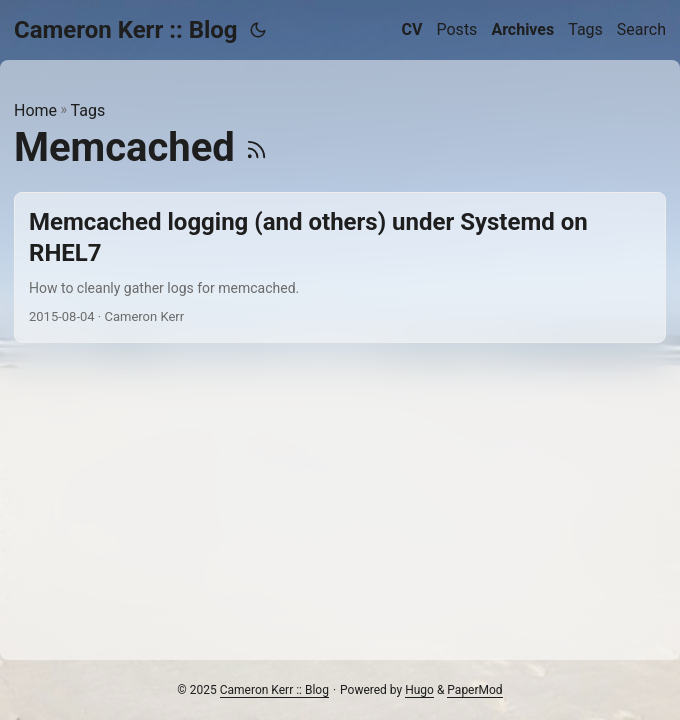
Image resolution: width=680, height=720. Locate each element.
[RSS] (256, 147)
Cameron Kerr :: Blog (126, 30)
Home (35, 110)
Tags (88, 110)
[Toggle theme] (258, 30)
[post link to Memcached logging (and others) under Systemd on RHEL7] (340, 268)
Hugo (419, 690)
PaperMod (474, 690)
